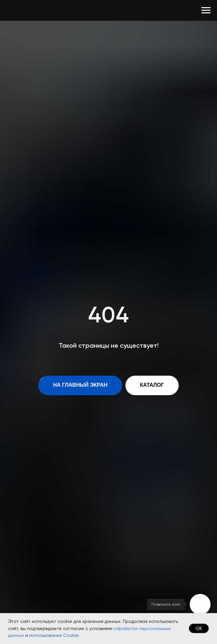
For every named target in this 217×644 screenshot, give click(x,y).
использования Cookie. (54, 635)
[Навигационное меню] (206, 10)
